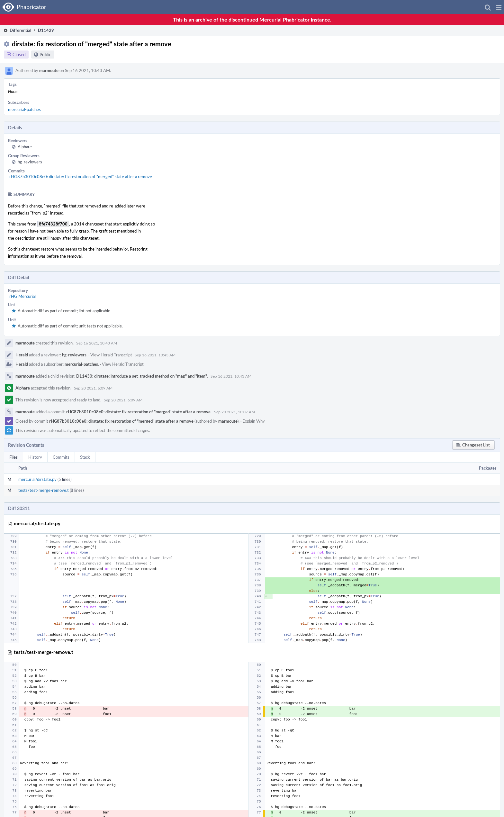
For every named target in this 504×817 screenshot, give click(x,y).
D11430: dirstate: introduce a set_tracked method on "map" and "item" (142, 376)
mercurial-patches (24, 109)
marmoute (49, 70)
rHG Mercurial (22, 296)
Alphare (25, 147)
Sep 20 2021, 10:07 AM (234, 412)
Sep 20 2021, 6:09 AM (93, 388)
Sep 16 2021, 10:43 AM (97, 343)
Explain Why (254, 421)
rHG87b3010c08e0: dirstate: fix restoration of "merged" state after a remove (81, 177)
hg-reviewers (30, 162)
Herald (22, 355)
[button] (499, 7)
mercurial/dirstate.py (37, 479)
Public (45, 55)
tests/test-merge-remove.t (44, 490)
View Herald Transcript (111, 355)
